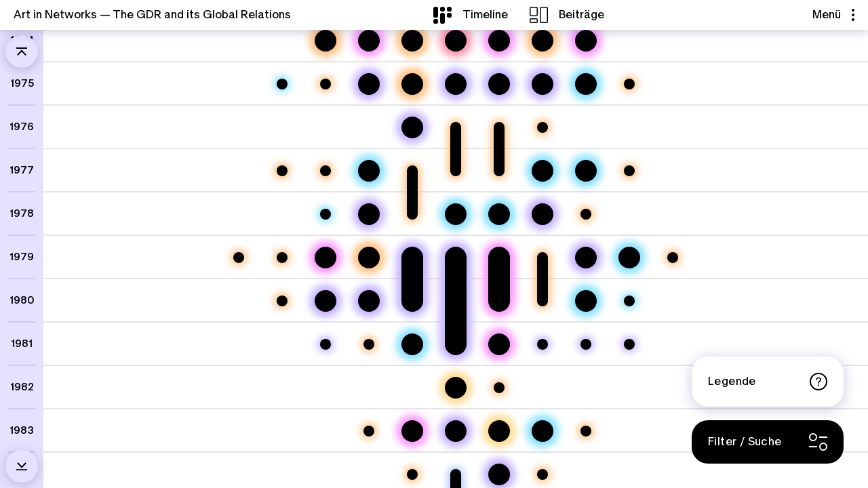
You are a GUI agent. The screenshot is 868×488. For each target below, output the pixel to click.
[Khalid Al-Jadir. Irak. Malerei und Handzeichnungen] (369, 171)
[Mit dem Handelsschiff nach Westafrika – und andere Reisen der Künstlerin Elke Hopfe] (412, 127)
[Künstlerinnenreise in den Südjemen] (456, 431)
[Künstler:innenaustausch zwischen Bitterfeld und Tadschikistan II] (456, 84)
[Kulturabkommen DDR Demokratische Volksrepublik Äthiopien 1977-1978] (412, 171)
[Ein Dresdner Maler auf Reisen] (325, 301)
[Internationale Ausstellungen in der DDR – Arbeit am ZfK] (412, 84)
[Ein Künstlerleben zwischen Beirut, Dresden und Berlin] (369, 41)
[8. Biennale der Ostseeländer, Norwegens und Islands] (629, 258)
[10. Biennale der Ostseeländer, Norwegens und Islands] (542, 431)
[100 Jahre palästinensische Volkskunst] (325, 214)
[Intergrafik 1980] (586, 301)
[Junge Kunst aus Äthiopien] (456, 214)
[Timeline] (471, 15)
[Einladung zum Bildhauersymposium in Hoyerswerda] (586, 344)
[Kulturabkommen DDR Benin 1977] (282, 171)
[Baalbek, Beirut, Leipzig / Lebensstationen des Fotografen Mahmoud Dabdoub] (499, 344)
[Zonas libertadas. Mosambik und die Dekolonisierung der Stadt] (369, 258)
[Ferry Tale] (542, 84)
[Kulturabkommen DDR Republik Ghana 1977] (325, 171)
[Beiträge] (567, 15)
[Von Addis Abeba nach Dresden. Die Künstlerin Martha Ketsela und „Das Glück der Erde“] (499, 258)
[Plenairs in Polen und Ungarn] (586, 258)
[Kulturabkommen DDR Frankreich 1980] (282, 301)
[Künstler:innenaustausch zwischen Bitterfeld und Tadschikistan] (499, 84)
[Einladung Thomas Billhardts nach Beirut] (325, 344)
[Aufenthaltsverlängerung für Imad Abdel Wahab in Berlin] (629, 344)
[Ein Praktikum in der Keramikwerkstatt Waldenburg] (325, 258)
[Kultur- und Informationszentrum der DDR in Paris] (586, 431)
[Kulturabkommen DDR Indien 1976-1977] (499, 127)
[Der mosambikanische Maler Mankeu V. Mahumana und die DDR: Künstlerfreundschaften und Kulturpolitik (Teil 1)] (412, 431)
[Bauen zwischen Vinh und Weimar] (325, 41)
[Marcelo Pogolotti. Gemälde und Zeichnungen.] (629, 301)
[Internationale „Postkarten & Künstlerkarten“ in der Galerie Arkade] (499, 214)
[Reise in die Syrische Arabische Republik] (542, 344)
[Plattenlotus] (456, 41)
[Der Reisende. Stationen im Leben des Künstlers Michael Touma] (586, 41)
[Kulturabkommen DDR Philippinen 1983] (369, 431)
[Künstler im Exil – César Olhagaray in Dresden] (499, 41)
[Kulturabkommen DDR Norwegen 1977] (629, 171)
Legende (768, 382)
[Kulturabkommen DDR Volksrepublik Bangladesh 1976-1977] (456, 127)
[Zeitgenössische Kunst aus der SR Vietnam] (542, 171)
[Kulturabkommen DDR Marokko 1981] (369, 344)
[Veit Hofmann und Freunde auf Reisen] (369, 301)
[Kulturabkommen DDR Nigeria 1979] (282, 258)
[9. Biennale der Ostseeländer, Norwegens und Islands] (412, 344)
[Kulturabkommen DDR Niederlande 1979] (673, 258)
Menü (833, 15)
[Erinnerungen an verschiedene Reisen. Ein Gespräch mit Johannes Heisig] (369, 214)
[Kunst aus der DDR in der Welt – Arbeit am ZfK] (412, 41)
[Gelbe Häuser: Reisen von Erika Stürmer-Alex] (542, 214)
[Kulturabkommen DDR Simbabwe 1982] (499, 388)
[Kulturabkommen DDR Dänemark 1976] (542, 127)
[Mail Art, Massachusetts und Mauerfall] (456, 388)
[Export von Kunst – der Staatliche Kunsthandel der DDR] (542, 41)
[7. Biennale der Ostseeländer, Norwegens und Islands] (586, 171)
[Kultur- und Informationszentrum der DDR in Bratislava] (586, 214)
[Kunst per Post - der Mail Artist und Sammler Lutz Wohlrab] (499, 431)
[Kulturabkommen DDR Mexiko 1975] (629, 84)
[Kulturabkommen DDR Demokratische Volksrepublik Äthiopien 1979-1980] (542, 258)
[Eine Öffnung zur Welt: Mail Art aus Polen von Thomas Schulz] (369, 84)
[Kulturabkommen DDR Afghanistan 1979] (239, 258)
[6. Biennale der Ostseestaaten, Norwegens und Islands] (586, 84)
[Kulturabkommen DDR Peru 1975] (325, 84)
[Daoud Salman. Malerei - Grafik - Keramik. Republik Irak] (282, 84)
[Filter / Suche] (768, 442)
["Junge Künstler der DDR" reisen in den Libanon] (456, 258)
